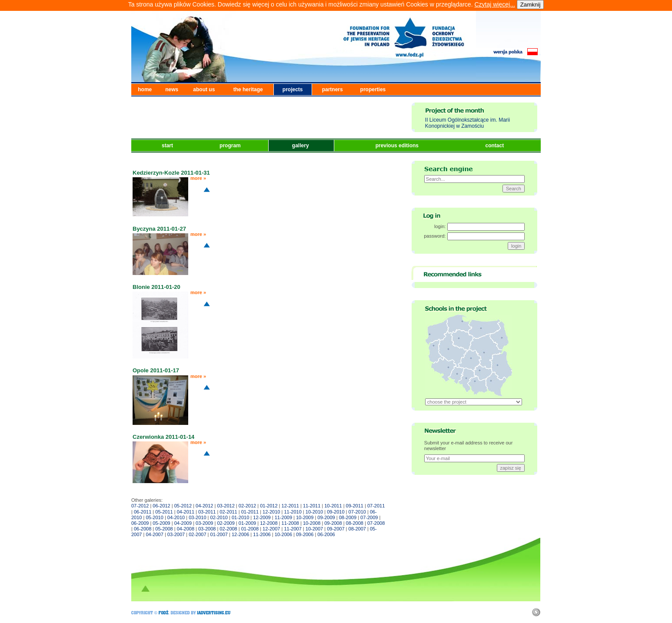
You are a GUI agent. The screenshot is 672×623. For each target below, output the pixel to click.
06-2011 (143, 512)
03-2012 (226, 506)
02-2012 (247, 506)
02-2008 (228, 529)
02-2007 (197, 534)
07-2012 (140, 506)
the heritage (248, 89)
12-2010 (271, 512)
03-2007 (176, 534)
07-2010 (357, 512)
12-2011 (290, 506)
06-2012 (161, 506)
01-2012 (269, 506)
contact (495, 146)
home (145, 89)
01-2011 (250, 512)
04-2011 (186, 512)
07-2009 (369, 517)
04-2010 (176, 517)
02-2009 (226, 523)
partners (333, 89)
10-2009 (305, 517)
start (168, 146)
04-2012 (204, 506)
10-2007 (314, 529)
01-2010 (240, 517)
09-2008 (333, 523)
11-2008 (290, 523)
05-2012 (183, 506)
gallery (301, 146)
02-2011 (228, 512)
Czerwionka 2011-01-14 (163, 437)
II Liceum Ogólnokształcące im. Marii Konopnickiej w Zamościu (467, 123)
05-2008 (164, 529)
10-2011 (333, 506)
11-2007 (293, 529)
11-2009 (283, 517)
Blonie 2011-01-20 (156, 287)
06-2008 (143, 529)
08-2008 (355, 523)
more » (198, 178)
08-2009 (348, 517)
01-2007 (219, 534)
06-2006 (326, 534)
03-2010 (197, 517)
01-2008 (250, 529)
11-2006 (262, 534)
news (172, 89)
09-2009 (326, 517)
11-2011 (312, 506)
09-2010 (336, 512)
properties (373, 89)
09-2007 (336, 529)
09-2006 (305, 534)
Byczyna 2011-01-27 (159, 229)
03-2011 (207, 512)
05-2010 (154, 517)
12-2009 (262, 517)
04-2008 (186, 529)
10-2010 (314, 512)
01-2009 (247, 523)
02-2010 (219, 517)
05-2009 (161, 523)
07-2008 (376, 523)
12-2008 (269, 523)
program (231, 146)
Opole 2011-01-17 (156, 370)
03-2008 (207, 529)
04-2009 (183, 523)
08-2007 (357, 529)
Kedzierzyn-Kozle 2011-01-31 (171, 173)
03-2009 (204, 523)
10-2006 (283, 534)
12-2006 (240, 534)
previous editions (398, 146)
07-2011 (376, 506)
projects (293, 89)
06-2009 (140, 523)
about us (204, 89)
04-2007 (154, 534)
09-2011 (355, 506)
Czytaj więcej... (494, 4)
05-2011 (164, 512)
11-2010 (293, 512)
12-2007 (271, 529)
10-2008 (312, 523)
